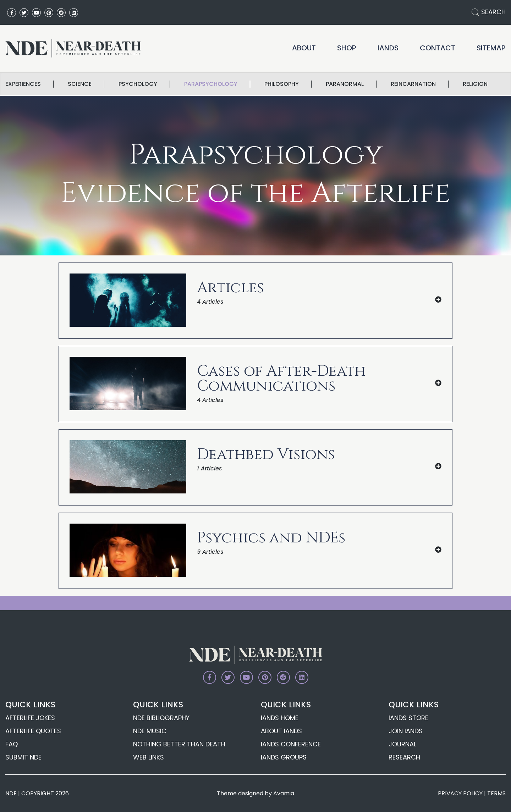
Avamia (284, 793)
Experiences (23, 84)
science (80, 84)
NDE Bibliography (161, 718)
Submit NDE (23, 757)
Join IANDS (406, 731)
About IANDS (281, 731)
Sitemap (491, 48)
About (304, 48)
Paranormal (345, 84)
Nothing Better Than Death (179, 744)
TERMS (496, 793)
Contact (438, 48)
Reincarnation (413, 84)
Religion (475, 84)
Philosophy (282, 84)
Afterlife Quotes (33, 731)
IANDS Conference (291, 744)
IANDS (388, 48)
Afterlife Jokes (30, 718)
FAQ (12, 744)
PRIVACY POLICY (460, 793)
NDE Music (150, 731)
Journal (402, 744)
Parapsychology (211, 84)
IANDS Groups (284, 757)
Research (404, 757)
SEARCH (489, 12)
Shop (347, 48)
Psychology (138, 84)
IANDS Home (280, 718)
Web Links (149, 757)
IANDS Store (408, 718)
